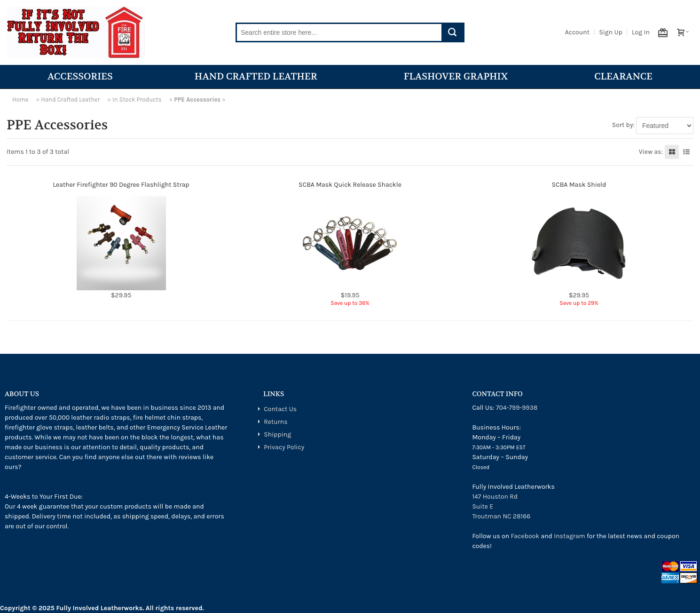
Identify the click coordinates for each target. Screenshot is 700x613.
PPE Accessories (197, 100)
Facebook (525, 536)
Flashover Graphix (458, 76)
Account (577, 32)
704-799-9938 (517, 408)
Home (20, 100)
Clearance (623, 76)
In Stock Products (137, 100)
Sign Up (611, 32)
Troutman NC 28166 (501, 516)
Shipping (277, 434)
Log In (641, 32)
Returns (275, 422)
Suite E (483, 506)
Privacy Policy (284, 447)
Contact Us (280, 409)
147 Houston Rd (495, 497)
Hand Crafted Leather (258, 76)
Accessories (80, 76)
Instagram (569, 536)
